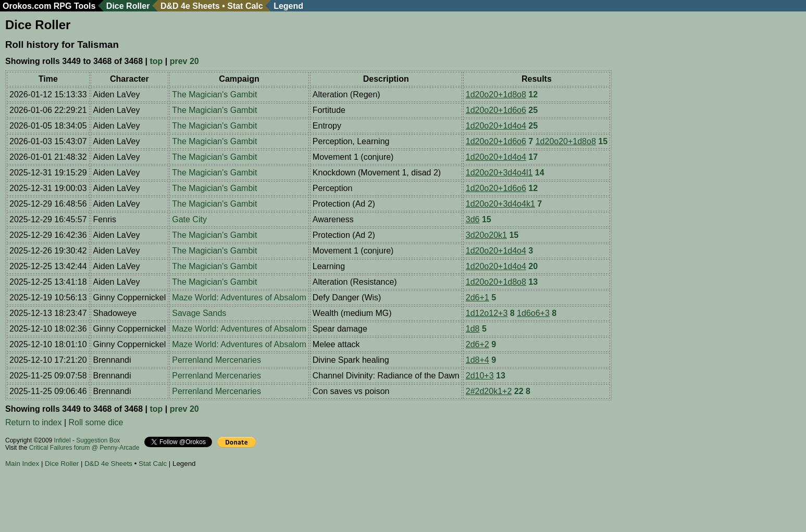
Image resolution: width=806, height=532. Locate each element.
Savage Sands (199, 313)
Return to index (34, 422)
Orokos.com (27, 6)
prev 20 (184, 61)
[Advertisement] (195, 501)
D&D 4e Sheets (190, 6)
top (156, 61)
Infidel (63, 440)
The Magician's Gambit (214, 94)
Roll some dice (96, 422)
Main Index (22, 464)
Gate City (189, 219)
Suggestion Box (98, 440)
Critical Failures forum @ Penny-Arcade (84, 448)
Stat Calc (245, 6)
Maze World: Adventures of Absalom (239, 297)
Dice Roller (128, 6)
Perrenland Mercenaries (216, 360)
